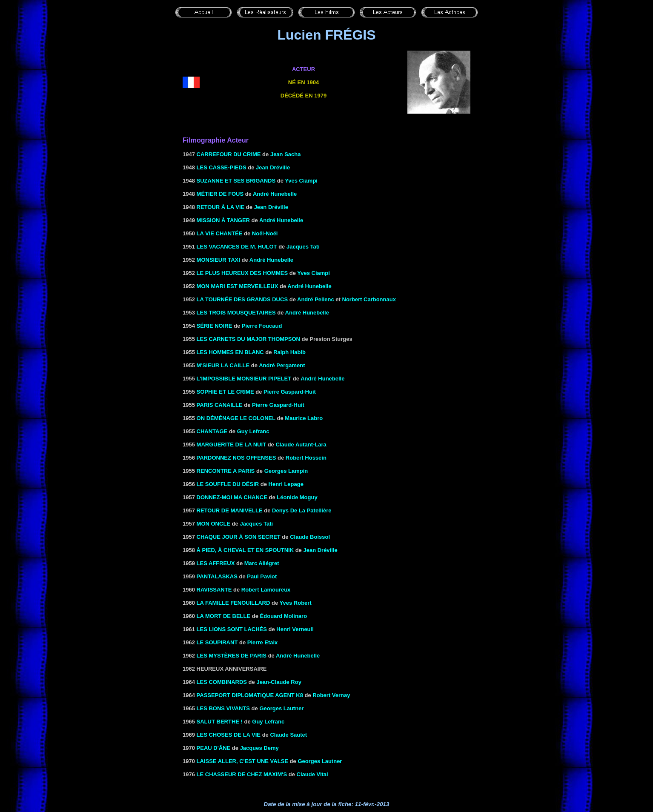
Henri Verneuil (295, 629)
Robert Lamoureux (266, 590)
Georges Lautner (320, 761)
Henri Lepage (286, 484)
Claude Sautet (288, 735)
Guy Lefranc (253, 431)
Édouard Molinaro (284, 616)
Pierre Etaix (263, 642)
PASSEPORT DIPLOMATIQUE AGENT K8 (250, 695)
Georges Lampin (286, 471)
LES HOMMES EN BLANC (230, 352)
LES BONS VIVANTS (224, 708)
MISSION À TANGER (223, 220)
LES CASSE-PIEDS (222, 167)
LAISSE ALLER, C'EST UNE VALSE (242, 761)
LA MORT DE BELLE (224, 616)
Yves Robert (296, 603)
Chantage (212, 431)
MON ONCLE (213, 524)
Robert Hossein (306, 458)
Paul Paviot (262, 576)
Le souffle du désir (228, 484)
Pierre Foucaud (262, 326)
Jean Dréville (273, 167)
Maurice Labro (304, 418)
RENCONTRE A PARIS (226, 471)
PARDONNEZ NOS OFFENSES (236, 458)
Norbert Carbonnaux (369, 299)
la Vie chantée (220, 233)
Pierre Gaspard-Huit (290, 392)
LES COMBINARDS (222, 682)
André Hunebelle (275, 194)
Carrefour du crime (229, 154)
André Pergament (282, 365)
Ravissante (214, 590)
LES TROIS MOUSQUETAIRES (236, 313)
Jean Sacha (286, 154)
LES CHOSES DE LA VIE (229, 735)
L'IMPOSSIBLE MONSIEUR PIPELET (244, 379)
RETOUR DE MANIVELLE (230, 510)
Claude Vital (312, 774)
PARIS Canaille (220, 405)
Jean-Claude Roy (279, 682)
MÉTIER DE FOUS (220, 194)
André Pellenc (316, 299)
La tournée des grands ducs (242, 299)
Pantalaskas (217, 576)
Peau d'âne (214, 748)
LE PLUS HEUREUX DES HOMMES (242, 273)
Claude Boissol (310, 537)
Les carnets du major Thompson (248, 339)
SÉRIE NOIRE (215, 326)
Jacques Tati (256, 524)
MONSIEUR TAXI (218, 260)
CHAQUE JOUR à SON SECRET (239, 537)
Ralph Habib (289, 352)
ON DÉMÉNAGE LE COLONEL (236, 418)
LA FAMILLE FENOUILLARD (233, 603)
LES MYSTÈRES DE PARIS (232, 656)
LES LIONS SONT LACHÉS (232, 629)
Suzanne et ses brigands (236, 181)
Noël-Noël (265, 233)
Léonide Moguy (297, 497)
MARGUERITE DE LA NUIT (231, 445)
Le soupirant (217, 642)
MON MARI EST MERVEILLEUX (238, 286)
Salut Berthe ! (220, 722)
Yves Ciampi (301, 181)
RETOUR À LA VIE (221, 207)
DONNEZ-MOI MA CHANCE (232, 497)
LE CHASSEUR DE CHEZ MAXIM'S (242, 774)
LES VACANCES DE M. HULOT (237, 247)
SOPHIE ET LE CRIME (225, 392)
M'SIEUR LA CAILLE (223, 365)
